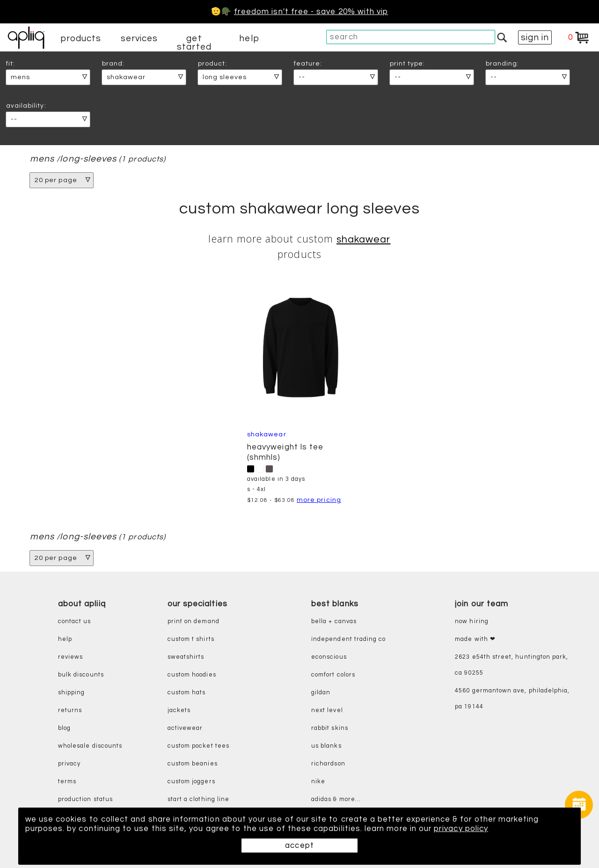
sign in (535, 37)
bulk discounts (81, 675)
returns (70, 710)
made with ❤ (475, 639)
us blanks (326, 746)
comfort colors (333, 675)
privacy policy (463, 829)
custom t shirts (191, 639)
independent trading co (348, 639)
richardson (328, 764)
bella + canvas (334, 622)
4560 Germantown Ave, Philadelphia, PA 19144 (512, 699)
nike (318, 782)
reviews (70, 657)
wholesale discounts (90, 746)
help (249, 38)
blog (64, 728)
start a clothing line (198, 799)
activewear (185, 728)
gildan (321, 693)
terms (67, 782)
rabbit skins (330, 728)
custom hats (187, 693)
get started (194, 43)
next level (327, 710)
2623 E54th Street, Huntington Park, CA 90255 (511, 665)
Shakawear (364, 239)
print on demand (194, 622)
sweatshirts (186, 657)
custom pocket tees (198, 746)
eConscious (329, 657)
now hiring (472, 622)
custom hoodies (192, 675)
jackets (179, 710)
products (81, 38)
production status (85, 799)
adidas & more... (336, 799)
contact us (75, 622)
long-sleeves (88, 159)
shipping (72, 693)
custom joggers (191, 782)
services (139, 38)
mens (42, 159)
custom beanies (193, 764)
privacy (69, 764)
